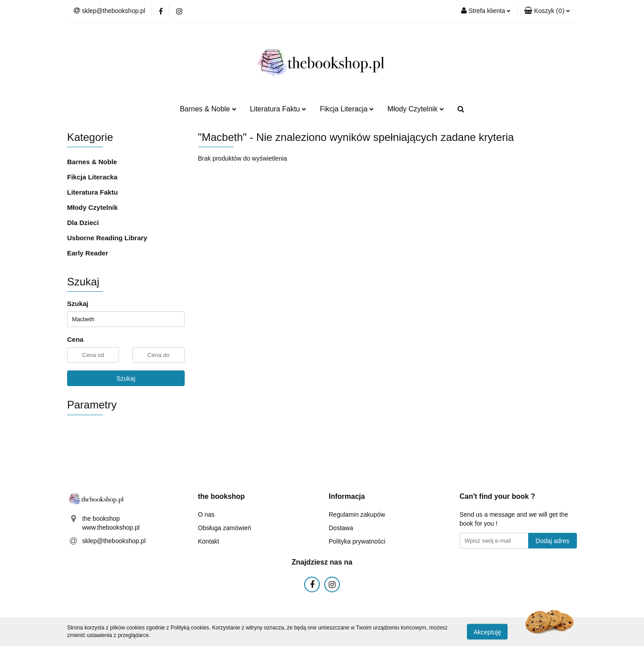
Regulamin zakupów (357, 514)
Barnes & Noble (208, 109)
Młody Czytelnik (415, 109)
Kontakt (209, 541)
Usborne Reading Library (107, 238)
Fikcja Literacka (92, 177)
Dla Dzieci (83, 223)
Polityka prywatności (357, 541)
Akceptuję (487, 632)
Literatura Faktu (278, 109)
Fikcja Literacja (347, 109)
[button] (547, 11)
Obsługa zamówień (225, 528)
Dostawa (341, 528)
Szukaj (126, 378)
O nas (206, 514)
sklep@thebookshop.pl (114, 541)
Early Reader (88, 253)
